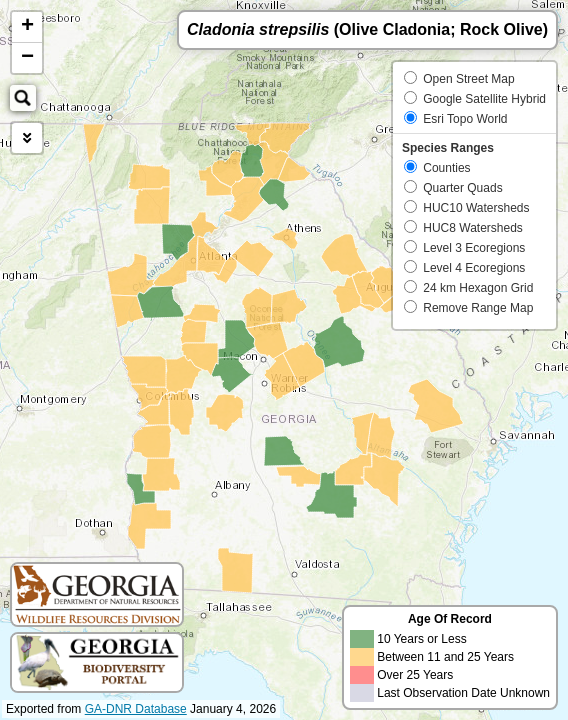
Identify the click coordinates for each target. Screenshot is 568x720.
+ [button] (27, 27)
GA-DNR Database (136, 709)
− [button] (27, 58)
